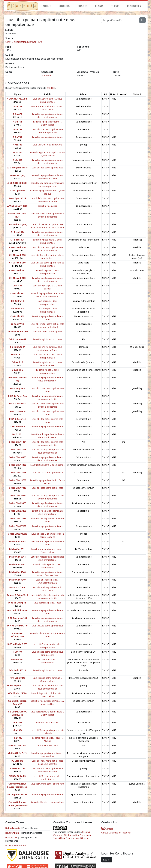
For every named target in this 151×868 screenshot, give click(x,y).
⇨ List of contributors (16, 846)
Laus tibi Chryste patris (47, 722)
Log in (107, 860)
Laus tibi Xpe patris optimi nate (47, 427)
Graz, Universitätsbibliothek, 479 (24, 42)
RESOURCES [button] (134, 6)
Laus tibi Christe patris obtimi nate (47, 784)
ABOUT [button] (47, 6)
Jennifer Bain (12, 833)
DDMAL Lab (11, 838)
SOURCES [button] (64, 6)
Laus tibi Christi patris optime (47, 332)
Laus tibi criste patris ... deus (47, 603)
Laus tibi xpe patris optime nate (47, 168)
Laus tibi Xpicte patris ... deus (47, 339)
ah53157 (46, 76)
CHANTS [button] (82, 6)
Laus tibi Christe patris (47, 745)
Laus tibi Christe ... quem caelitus (47, 802)
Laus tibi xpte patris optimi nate (47, 488)
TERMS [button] (115, 6)
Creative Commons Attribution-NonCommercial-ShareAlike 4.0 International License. (73, 835)
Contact (107, 829)
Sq (7, 76)
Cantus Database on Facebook (116, 833)
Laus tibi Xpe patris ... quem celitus (47, 465)
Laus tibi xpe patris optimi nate (47, 137)
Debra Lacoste (13, 828)
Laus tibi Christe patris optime (47, 145)
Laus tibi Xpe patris (47, 206)
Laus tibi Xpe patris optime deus (47, 473)
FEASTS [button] (99, 6)
